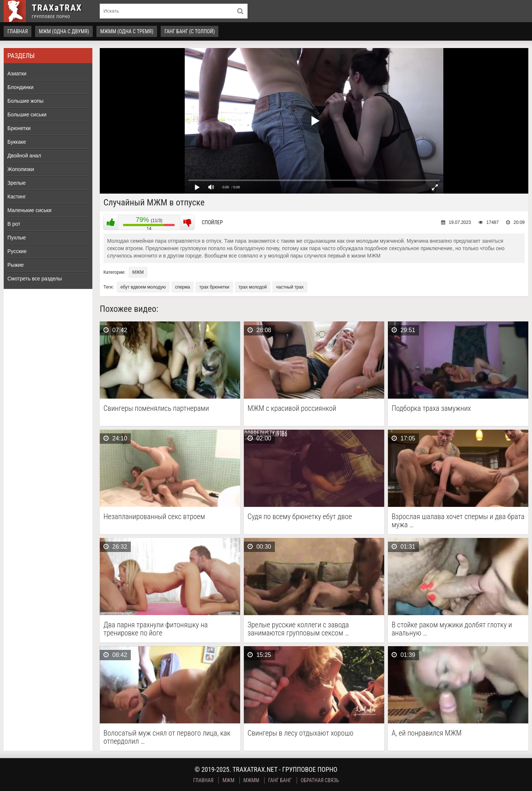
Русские (17, 251)
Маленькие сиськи (29, 210)
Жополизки (21, 169)
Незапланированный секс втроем (154, 517)
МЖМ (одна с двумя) (64, 31)
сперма (183, 287)
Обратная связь (320, 780)
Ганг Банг (280, 780)
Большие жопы (25, 101)
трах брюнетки (214, 287)
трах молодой (253, 287)
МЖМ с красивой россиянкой (292, 408)
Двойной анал (24, 156)
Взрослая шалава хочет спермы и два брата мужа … (458, 521)
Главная (18, 31)
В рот (14, 224)
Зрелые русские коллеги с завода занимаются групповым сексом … (298, 629)
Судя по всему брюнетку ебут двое (300, 517)
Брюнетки (19, 128)
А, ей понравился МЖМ (427, 733)
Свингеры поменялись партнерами (156, 408)
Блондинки (21, 87)
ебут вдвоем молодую (143, 287)
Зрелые (17, 183)
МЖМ (138, 272)
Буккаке (17, 142)
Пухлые (17, 238)
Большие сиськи (27, 115)
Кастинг (17, 197)
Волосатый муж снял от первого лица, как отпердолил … (167, 737)
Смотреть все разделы (35, 279)
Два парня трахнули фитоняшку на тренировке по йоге (156, 629)
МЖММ (251, 780)
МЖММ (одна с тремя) (127, 31)
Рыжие (16, 265)
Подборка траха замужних (431, 408)
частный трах (290, 287)
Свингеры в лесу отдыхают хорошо (301, 733)
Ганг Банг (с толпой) (190, 31)
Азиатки (17, 74)
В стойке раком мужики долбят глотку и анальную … (452, 629)
